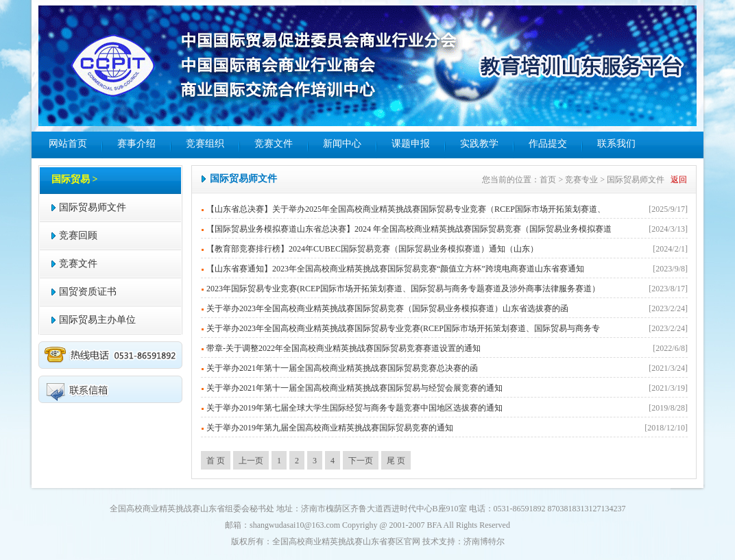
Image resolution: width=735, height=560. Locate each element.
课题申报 (411, 144)
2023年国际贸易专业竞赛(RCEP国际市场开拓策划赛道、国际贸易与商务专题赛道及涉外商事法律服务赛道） (403, 289)
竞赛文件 (274, 144)
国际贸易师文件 (93, 207)
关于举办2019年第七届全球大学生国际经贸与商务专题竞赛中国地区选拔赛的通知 (354, 408)
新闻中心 (342, 144)
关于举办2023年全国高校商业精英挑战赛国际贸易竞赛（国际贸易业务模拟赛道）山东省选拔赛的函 (387, 308)
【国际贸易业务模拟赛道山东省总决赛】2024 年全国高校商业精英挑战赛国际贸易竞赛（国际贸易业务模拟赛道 (409, 229)
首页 (548, 180)
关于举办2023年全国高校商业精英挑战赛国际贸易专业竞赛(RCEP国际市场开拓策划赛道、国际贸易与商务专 (403, 328)
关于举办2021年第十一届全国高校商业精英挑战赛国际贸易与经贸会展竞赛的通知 (354, 388)
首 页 (216, 461)
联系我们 (616, 144)
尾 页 (396, 461)
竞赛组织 (205, 144)
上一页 (251, 461)
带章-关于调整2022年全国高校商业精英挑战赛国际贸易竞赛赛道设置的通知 (344, 348)
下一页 (361, 461)
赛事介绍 (136, 144)
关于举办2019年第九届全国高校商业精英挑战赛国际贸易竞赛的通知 (330, 428)
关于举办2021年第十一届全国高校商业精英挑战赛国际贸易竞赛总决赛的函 (342, 368)
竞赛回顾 (78, 235)
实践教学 (479, 144)
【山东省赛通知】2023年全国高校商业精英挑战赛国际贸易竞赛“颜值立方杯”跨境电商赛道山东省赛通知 (395, 269)
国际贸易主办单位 (97, 320)
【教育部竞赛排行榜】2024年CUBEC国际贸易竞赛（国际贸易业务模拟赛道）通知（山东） (372, 249)
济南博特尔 (484, 541)
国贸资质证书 (88, 292)
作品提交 (548, 144)
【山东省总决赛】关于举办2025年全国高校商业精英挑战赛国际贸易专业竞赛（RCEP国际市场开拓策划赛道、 (406, 209)
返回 (679, 180)
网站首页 (68, 144)
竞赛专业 (581, 180)
